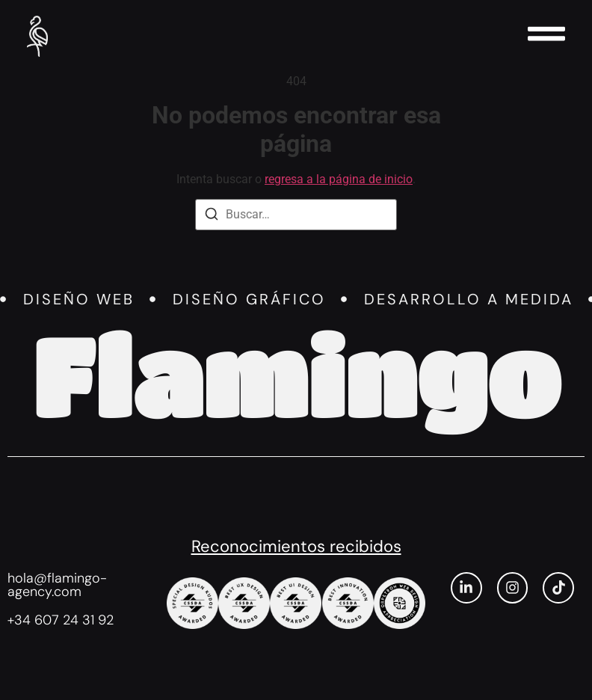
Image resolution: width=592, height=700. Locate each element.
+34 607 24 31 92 (61, 620)
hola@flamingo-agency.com (57, 585)
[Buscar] (212, 217)
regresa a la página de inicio (339, 179)
